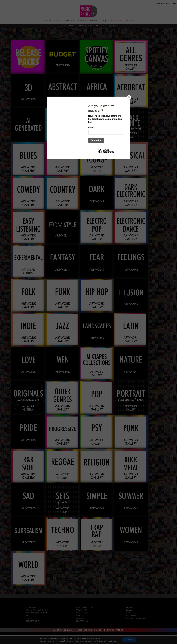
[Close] (129, 97)
